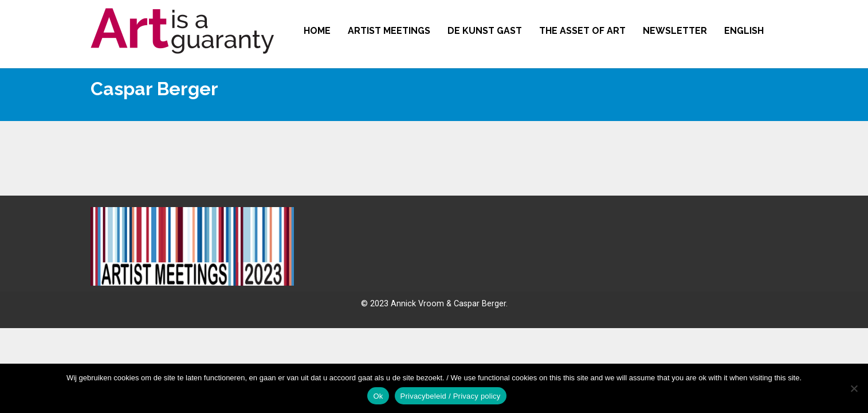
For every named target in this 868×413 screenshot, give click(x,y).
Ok (378, 396)
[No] (854, 388)
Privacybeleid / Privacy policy (451, 396)
